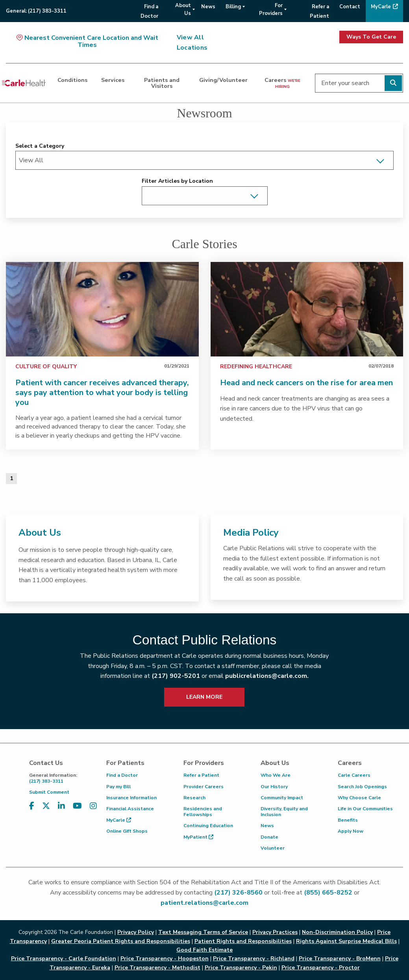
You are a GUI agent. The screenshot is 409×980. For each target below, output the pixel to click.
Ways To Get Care (371, 37)
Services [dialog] (113, 80)
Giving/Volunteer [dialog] (223, 80)
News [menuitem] (208, 7)
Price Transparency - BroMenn (340, 959)
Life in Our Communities (365, 809)
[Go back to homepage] (24, 83)
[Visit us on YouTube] (77, 806)
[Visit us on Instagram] (93, 806)
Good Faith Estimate (204, 950)
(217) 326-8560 (238, 893)
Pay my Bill (118, 787)
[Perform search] (393, 83)
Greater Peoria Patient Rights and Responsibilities (121, 941)
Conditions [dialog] (72, 80)
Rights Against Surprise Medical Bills (346, 941)
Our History (274, 787)
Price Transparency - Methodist (157, 968)
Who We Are (276, 775)
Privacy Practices (275, 932)
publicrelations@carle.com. (267, 676)
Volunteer (273, 848)
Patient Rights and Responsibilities (243, 941)
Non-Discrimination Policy (337, 932)
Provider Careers (204, 787)
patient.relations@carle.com (204, 903)
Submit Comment (49, 792)
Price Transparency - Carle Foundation (64, 959)
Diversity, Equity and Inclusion (284, 811)
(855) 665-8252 (328, 893)
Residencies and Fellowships (203, 811)
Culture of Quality (46, 367)
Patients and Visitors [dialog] (162, 83)
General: (36, 11)
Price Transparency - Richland (254, 959)
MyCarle (119, 820)
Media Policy (251, 533)
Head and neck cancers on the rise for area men (306, 383)
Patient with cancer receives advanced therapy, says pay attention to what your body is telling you (102, 393)
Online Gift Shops (127, 831)
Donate (269, 837)
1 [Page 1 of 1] (11, 478)
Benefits (348, 820)
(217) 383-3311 (62, 778)
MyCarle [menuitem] (381, 7)
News (267, 826)
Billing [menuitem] (233, 7)
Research (194, 798)
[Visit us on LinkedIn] (61, 806)
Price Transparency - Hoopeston (165, 959)
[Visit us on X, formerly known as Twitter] (46, 806)
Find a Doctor (122, 775)
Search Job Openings (362, 787)
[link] (102, 309)
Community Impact (282, 798)
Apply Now (351, 831)
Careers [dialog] (282, 83)
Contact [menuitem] (350, 7)
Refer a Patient (201, 775)
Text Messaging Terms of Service (203, 932)
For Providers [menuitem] (271, 9)
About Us (40, 533)
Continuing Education (208, 826)
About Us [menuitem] (183, 9)
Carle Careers (354, 775)
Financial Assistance (130, 809)
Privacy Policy (136, 932)
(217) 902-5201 (176, 676)
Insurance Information (131, 798)
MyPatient (198, 837)
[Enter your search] (359, 83)
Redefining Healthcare (256, 367)
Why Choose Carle (359, 798)
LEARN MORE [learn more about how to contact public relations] (204, 697)
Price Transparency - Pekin (241, 968)
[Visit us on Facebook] (32, 806)
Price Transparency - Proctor (321, 968)
